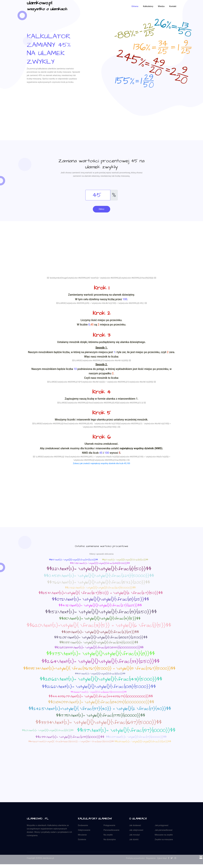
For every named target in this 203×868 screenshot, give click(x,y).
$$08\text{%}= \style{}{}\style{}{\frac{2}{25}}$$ (100, 632)
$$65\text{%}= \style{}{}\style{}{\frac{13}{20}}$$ (125, 560)
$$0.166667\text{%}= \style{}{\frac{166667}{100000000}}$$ (99, 692)
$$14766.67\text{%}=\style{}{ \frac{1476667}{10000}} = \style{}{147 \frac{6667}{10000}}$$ (71, 742)
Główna (135, 6)
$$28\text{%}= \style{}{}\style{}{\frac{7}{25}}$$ (143, 742)
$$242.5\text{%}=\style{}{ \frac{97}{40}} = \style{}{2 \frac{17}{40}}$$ (100, 709)
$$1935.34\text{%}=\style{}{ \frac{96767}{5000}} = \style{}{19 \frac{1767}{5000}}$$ (99, 669)
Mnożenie (82, 835)
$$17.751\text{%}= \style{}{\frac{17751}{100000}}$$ (101, 715)
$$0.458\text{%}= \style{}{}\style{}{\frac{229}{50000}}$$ (99, 576)
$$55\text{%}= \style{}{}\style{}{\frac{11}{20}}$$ (100, 674)
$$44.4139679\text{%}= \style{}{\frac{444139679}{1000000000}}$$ (101, 697)
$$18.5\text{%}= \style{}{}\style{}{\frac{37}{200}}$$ (73, 560)
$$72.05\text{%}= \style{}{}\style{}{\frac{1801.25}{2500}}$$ (101, 638)
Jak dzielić (134, 839)
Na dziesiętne (110, 839)
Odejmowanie (84, 830)
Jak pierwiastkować (164, 830)
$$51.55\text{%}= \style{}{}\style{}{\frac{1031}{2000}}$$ (99, 643)
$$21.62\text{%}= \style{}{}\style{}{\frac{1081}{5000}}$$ (99, 687)
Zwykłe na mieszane (164, 839)
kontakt (173, 6)
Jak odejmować (136, 830)
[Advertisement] (102, 122)
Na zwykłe (108, 835)
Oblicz (101, 209)
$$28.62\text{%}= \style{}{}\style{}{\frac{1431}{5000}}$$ (101, 679)
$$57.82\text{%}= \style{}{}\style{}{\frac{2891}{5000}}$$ (100, 563)
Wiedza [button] (161, 6)
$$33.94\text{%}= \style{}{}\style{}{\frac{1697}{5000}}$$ (99, 723)
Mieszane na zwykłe (164, 835)
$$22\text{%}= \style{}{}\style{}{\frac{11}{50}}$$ (99, 569)
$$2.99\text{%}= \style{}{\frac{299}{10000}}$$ (70, 737)
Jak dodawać (135, 825)
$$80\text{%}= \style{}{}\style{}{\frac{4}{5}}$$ (100, 619)
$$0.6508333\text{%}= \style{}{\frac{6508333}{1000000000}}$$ (99, 648)
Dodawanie (83, 825)
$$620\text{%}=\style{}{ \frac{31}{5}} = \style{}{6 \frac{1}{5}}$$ (99, 625)
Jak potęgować (162, 825)
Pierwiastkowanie (111, 830)
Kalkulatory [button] (148, 6)
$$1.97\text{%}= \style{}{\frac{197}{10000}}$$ (126, 730)
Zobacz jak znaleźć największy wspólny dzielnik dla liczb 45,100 (102, 464)
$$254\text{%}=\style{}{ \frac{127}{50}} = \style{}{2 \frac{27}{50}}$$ (101, 593)
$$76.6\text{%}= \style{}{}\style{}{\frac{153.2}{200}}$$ (99, 582)
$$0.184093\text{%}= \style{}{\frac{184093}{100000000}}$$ (101, 702)
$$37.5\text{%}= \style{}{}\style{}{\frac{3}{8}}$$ (101, 654)
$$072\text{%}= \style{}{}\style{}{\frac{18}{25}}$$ (100, 599)
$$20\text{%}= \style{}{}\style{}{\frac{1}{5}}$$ (48, 730)
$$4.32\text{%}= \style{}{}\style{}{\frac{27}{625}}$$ (100, 605)
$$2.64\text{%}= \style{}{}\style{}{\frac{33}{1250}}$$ (101, 662)
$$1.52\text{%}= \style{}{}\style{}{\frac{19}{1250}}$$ (101, 612)
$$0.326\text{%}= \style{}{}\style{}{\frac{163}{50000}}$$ (100, 588)
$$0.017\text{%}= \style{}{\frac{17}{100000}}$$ (136, 737)
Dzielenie (82, 839)
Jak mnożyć (135, 835)
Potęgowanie (109, 825)
